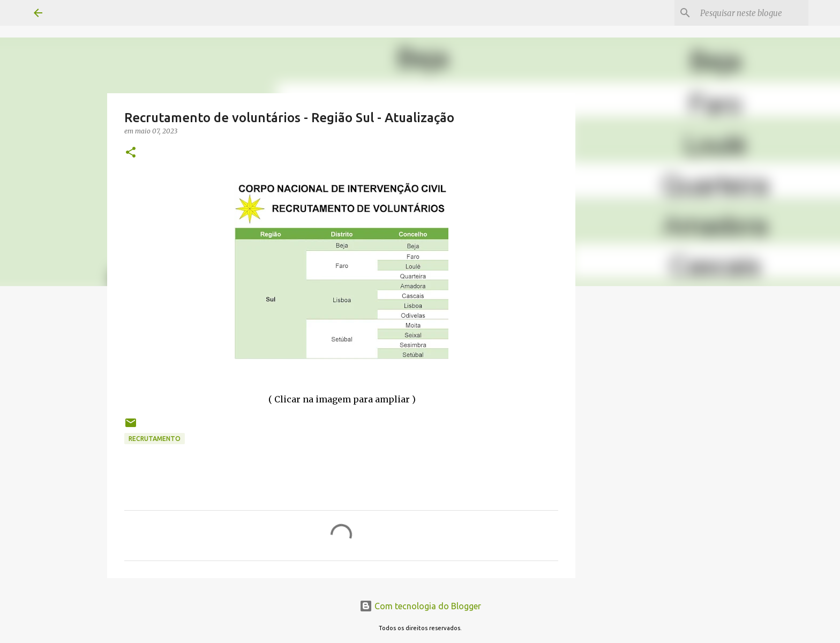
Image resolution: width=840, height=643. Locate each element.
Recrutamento (155, 439)
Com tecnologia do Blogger (420, 606)
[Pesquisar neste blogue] (752, 13)
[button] (131, 153)
